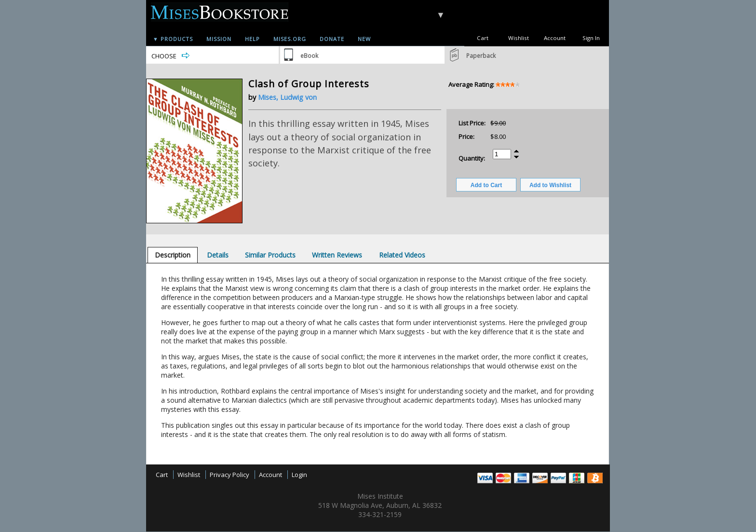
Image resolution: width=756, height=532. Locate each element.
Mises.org (290, 39)
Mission (219, 39)
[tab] (173, 255)
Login (299, 475)
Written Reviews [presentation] (337, 255)
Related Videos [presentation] (402, 255)
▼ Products (173, 39)
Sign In (591, 38)
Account (555, 38)
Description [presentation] (173, 255)
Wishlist (519, 38)
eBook (309, 56)
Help (252, 39)
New (364, 39)
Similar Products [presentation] (270, 255)
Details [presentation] (218, 255)
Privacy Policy (229, 475)
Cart (483, 38)
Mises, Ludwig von (287, 97)
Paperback (481, 56)
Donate (332, 39)
